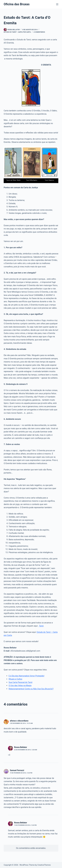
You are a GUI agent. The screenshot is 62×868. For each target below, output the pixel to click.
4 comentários (39, 32)
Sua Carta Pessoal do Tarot (20, 682)
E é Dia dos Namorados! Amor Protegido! (26, 676)
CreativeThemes (44, 865)
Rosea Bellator (21, 747)
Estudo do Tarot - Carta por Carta (17, 32)
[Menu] (57, 4)
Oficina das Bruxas (17, 4)
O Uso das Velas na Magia (20, 685)
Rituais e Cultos (15, 679)
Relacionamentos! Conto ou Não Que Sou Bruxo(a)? (31, 689)
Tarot (41, 626)
